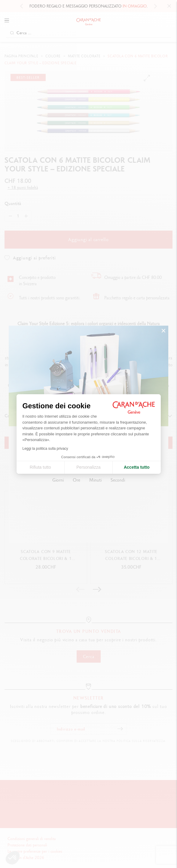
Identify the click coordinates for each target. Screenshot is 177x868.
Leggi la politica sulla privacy (45, 449)
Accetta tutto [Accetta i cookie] (137, 467)
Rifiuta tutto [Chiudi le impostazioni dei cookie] (40, 467)
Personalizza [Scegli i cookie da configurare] (88, 467)
